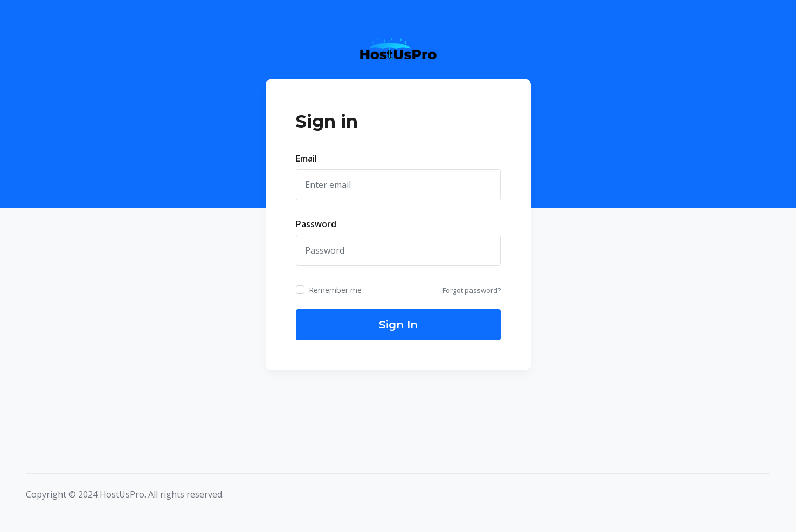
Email (306, 158)
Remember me (335, 290)
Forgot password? (472, 290)
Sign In (398, 325)
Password (316, 224)
